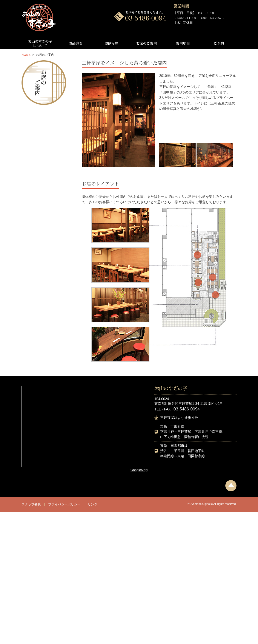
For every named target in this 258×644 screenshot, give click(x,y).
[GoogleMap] (139, 470)
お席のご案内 (147, 43)
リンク (93, 504)
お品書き (75, 43)
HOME (26, 55)
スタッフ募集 (31, 504)
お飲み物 (111, 43)
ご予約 (219, 43)
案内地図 (183, 43)
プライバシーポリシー (64, 504)
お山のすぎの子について (39, 43)
